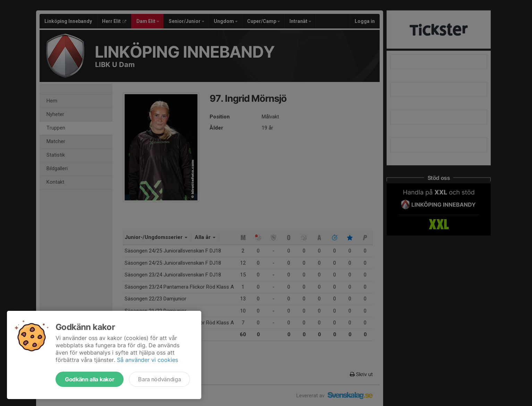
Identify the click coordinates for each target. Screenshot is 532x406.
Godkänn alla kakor (90, 379)
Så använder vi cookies (147, 360)
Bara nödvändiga (159, 379)
